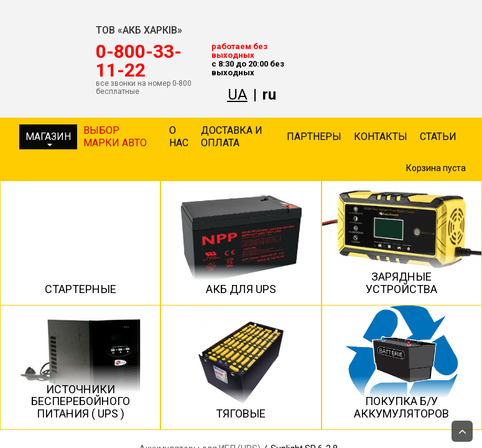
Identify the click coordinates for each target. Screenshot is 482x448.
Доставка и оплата (232, 137)
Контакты (381, 137)
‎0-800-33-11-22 (139, 61)
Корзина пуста (436, 168)
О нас (179, 137)
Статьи (438, 137)
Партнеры (314, 137)
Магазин (48, 138)
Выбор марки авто (115, 137)
